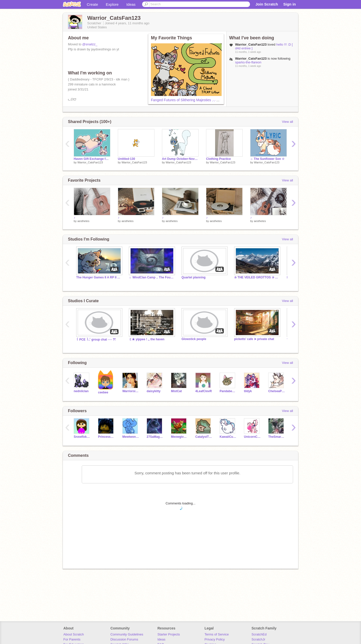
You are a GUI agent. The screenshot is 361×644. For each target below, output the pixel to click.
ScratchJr (258, 639)
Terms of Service (217, 634)
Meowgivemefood (179, 437)
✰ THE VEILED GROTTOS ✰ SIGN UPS (257, 277)
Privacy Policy (215, 639)
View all (287, 122)
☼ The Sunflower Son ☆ (267, 159)
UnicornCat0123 (252, 437)
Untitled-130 (126, 159)
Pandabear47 (228, 391)
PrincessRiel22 (106, 437)
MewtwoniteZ (131, 437)
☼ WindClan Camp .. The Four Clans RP (151, 277)
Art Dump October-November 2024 (180, 159)
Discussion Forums (124, 639)
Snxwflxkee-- (82, 437)
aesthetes (83, 221)
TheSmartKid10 (277, 437)
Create (92, 4)
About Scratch (74, 634)
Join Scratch (267, 4)
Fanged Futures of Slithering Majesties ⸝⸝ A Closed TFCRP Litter (201, 100)
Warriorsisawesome (131, 391)
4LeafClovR (204, 391)
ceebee (103, 392)
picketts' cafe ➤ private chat (254, 339)
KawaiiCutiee (228, 437)
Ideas (131, 4)
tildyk (248, 391)
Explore (112, 4)
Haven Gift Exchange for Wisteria (92, 159)
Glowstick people (194, 339)
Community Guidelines (127, 634)
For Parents (72, 639)
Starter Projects (169, 634)
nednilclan (81, 391)
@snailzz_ (90, 44)
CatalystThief (204, 437)
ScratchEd (259, 634)
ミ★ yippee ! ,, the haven (147, 339)
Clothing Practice (218, 159)
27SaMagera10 (155, 437)
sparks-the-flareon (248, 62)
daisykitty (154, 391)
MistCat (176, 391)
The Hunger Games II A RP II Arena (99, 277)
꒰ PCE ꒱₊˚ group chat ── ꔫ (96, 340)
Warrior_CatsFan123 (90, 162)
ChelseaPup (277, 391)
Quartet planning (194, 277)
